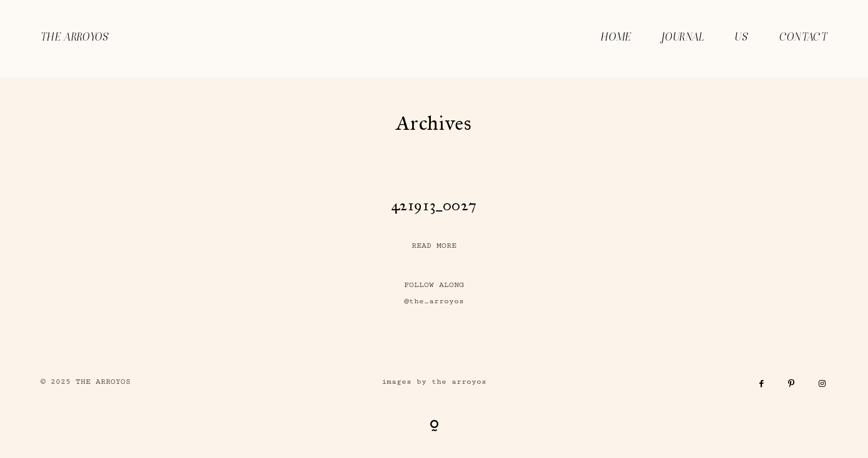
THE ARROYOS (75, 38)
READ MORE (434, 246)
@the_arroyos (434, 301)
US (742, 38)
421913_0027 (434, 205)
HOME (616, 38)
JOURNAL (683, 38)
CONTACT (803, 38)
